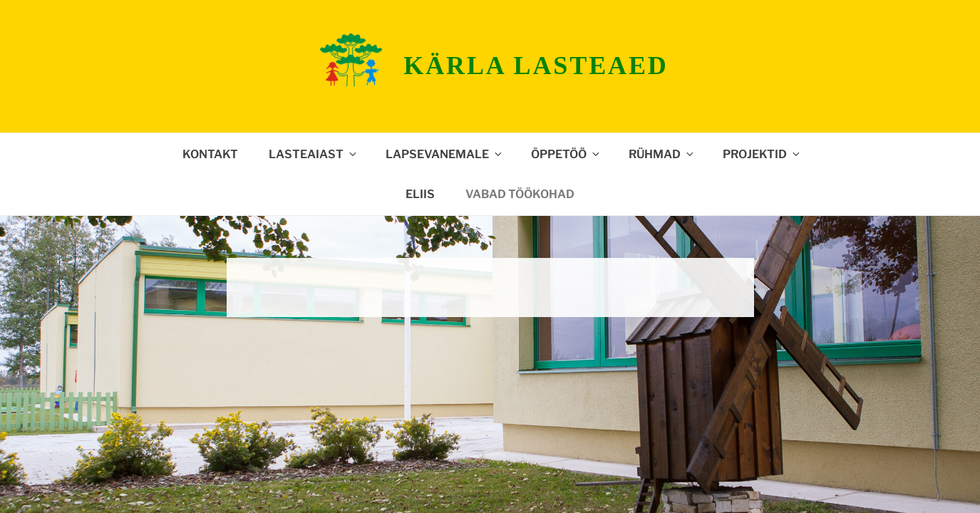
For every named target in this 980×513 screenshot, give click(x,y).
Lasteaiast (314, 154)
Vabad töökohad (520, 194)
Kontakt (210, 154)
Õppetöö (566, 154)
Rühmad (662, 154)
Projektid (762, 154)
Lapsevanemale (445, 154)
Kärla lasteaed (536, 66)
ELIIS (420, 194)
